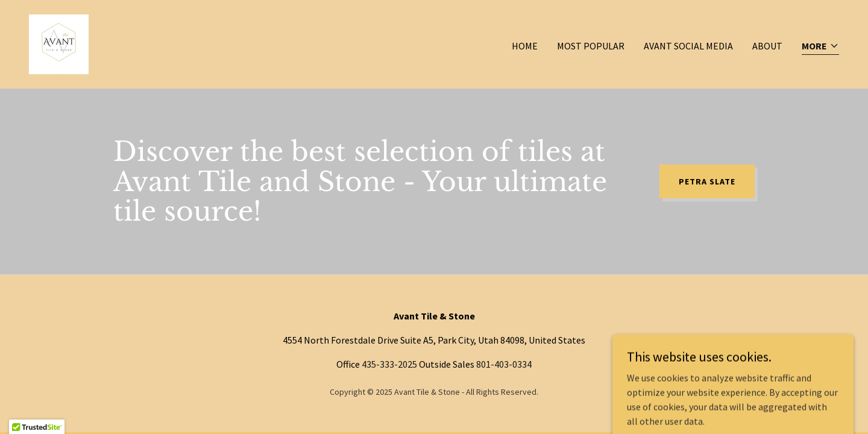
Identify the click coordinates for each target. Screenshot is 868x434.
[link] (59, 43)
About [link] (767, 46)
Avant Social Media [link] (688, 46)
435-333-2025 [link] (389, 364)
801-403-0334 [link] (504, 364)
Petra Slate (707, 181)
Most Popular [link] (591, 46)
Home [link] (525, 46)
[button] (820, 47)
